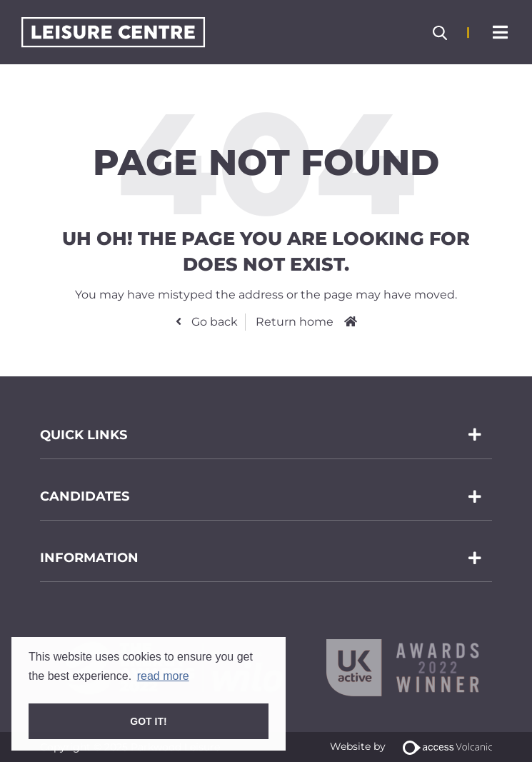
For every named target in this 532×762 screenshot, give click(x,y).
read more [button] (163, 676)
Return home (295, 322)
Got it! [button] (148, 721)
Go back (213, 322)
